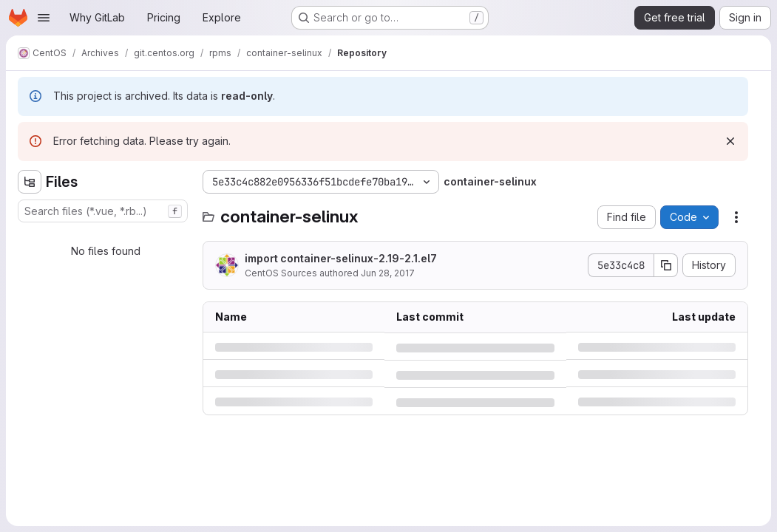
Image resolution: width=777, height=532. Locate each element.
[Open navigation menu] (44, 18)
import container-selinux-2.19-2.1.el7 (341, 258)
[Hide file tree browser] (30, 182)
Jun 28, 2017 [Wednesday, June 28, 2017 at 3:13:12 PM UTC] (388, 273)
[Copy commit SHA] (666, 265)
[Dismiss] (730, 141)
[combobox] (103, 211)
